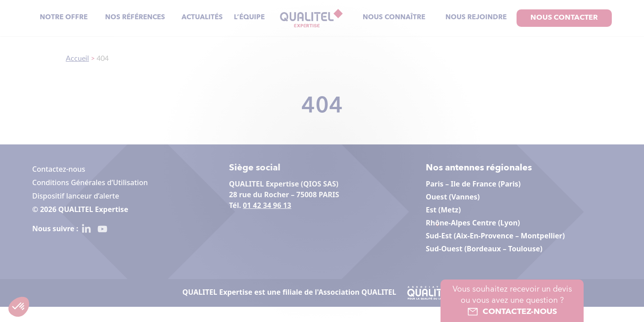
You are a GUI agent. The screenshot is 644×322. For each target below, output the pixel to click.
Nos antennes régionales (479, 168)
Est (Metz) (443, 210)
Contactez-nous (59, 169)
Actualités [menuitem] (202, 18)
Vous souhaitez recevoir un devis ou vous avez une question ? (512, 301)
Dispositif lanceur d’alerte (76, 196)
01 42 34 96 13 (267, 205)
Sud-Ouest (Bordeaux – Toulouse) (484, 249)
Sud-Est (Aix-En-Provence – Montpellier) (495, 236)
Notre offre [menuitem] (64, 18)
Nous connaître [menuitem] (394, 18)
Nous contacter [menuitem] (564, 18)
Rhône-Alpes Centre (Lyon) (473, 223)
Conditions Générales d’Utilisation (90, 182)
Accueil (77, 59)
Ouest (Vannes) (453, 197)
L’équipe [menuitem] (249, 18)
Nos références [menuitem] (135, 18)
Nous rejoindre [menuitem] (476, 18)
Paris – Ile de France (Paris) (473, 184)
